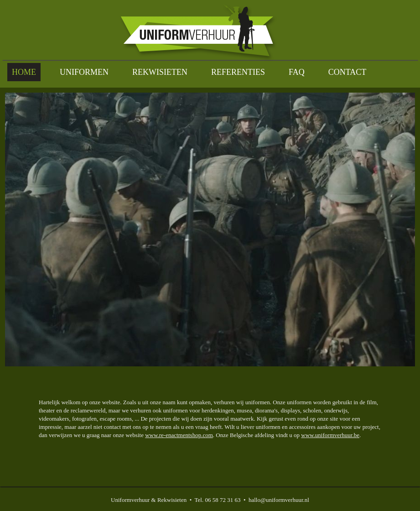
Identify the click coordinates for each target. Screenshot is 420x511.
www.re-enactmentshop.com (179, 435)
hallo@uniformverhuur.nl (279, 500)
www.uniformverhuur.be (330, 435)
